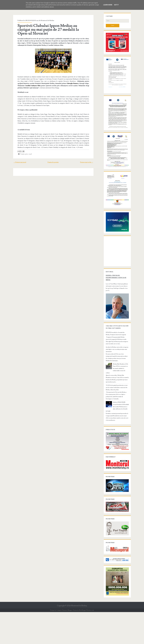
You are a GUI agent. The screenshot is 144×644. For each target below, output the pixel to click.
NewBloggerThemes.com (87, 642)
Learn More (108, 5)
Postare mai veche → (89, 160)
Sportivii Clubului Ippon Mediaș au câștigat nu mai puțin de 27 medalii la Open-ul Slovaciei (52, 30)
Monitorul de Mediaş (79, 638)
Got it (116, 5)
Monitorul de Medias (45, 20)
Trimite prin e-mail (23, 152)
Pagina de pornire (53, 160)
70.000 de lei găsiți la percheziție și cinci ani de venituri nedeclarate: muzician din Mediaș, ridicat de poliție (117, 412)
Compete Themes (62, 642)
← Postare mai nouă (17, 160)
